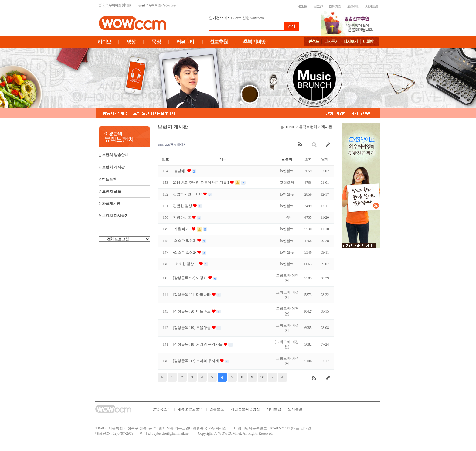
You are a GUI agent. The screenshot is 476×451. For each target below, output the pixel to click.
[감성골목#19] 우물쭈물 (192, 328)
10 (262, 377)
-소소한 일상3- (185, 241)
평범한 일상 (183, 206)
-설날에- (180, 171)
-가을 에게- (182, 229)
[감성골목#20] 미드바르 (192, 311)
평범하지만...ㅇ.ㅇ (188, 194)
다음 (272, 377)
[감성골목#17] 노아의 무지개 (197, 361)
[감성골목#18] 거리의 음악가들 (198, 344)
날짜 (325, 159)
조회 (308, 159)
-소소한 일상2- (185, 252)
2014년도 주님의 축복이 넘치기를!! (202, 183)
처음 (162, 377)
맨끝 (282, 377)
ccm (238, 18)
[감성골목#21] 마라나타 (192, 295)
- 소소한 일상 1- (186, 264)
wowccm (257, 18)
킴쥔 (246, 18)
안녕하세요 (183, 217)
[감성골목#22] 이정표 (191, 278)
